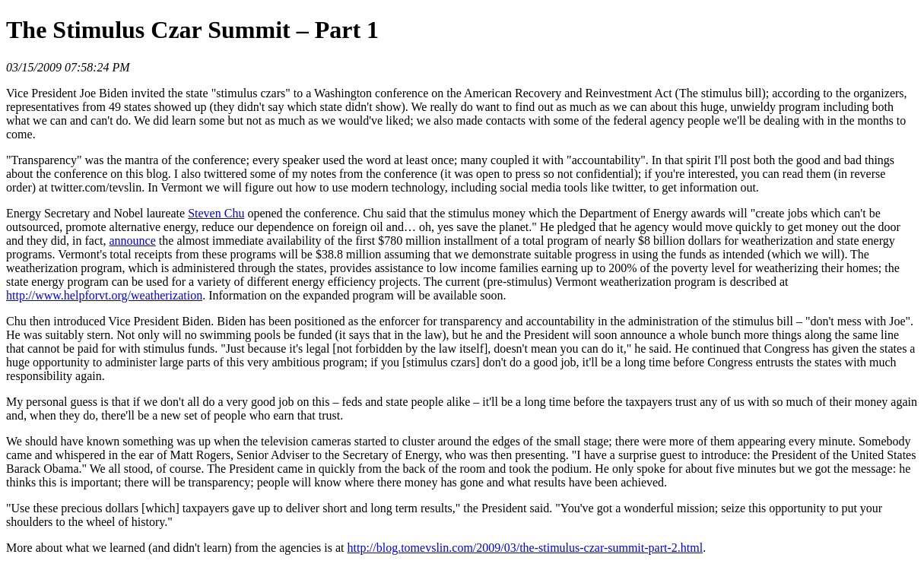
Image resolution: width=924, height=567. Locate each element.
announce (133, 241)
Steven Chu (216, 213)
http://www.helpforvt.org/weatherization (104, 295)
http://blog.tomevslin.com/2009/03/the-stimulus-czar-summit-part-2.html (526, 548)
